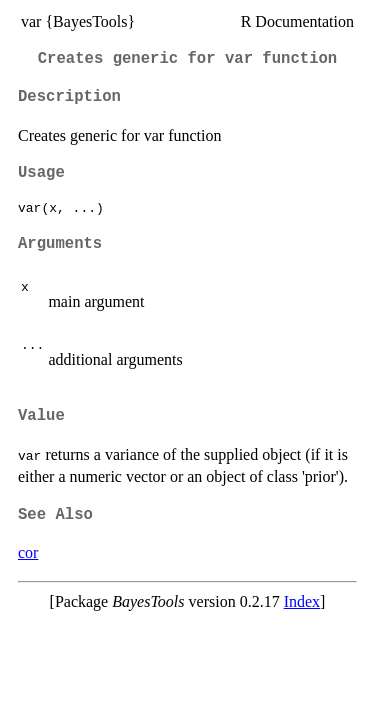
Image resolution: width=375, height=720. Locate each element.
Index (302, 601)
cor (28, 552)
